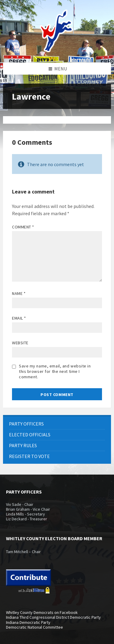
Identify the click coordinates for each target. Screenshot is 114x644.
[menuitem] (57, 424)
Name (19, 293)
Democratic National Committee (34, 627)
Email (19, 318)
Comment (23, 227)
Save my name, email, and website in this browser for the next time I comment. (55, 371)
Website (20, 343)
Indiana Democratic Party (28, 622)
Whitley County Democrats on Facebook (42, 612)
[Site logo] (57, 51)
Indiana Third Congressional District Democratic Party (53, 617)
